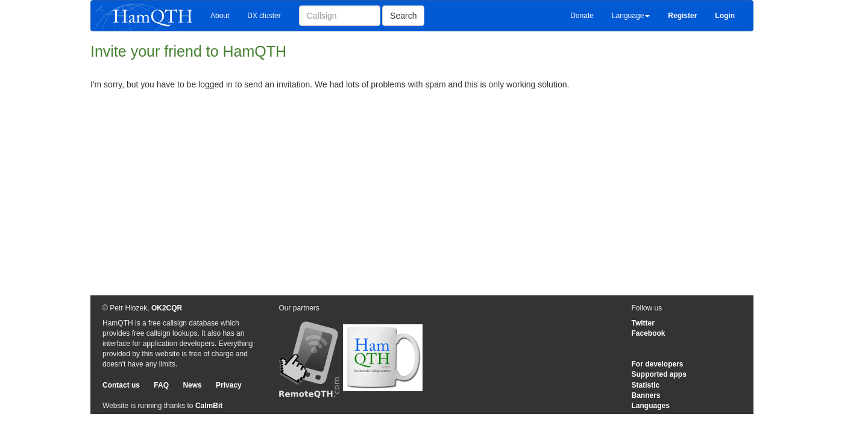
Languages (651, 406)
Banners (646, 395)
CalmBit (209, 406)
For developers (658, 364)
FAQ (161, 385)
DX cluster (264, 16)
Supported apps (659, 374)
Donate (582, 16)
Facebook (649, 333)
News (192, 385)
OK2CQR (167, 308)
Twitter (643, 323)
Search (403, 16)
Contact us (121, 385)
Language (631, 16)
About (220, 16)
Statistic (646, 385)
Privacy (229, 385)
